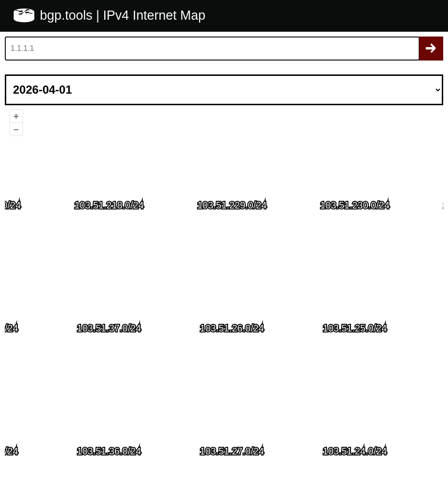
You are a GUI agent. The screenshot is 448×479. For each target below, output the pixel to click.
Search (431, 49)
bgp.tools (68, 15)
